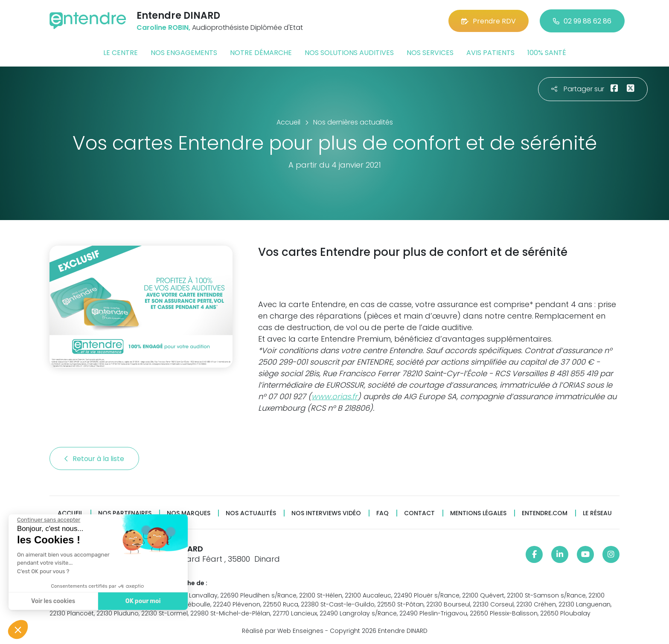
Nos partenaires (125, 513)
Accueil (70, 513)
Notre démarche (261, 53)
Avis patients (490, 53)
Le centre (121, 53)
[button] (18, 629)
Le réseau (597, 513)
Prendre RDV (489, 21)
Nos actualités (251, 513)
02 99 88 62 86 (582, 21)
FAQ (382, 513)
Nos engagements (184, 53)
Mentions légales (478, 513)
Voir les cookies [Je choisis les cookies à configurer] (52, 601)
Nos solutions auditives (349, 53)
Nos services (430, 53)
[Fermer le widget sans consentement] (48, 520)
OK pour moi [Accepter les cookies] (142, 601)
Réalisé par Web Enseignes (283, 631)
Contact (419, 513)
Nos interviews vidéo (326, 513)
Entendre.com (545, 513)
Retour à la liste (94, 459)
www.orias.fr (334, 396)
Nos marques (189, 513)
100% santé (547, 53)
